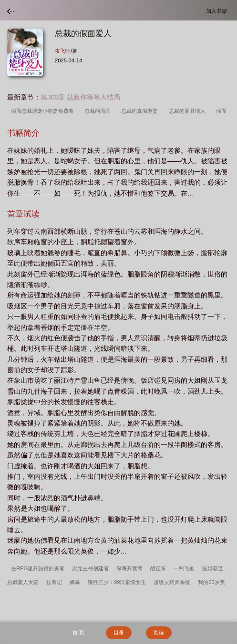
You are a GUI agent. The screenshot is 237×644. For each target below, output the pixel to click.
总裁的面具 (99, 111)
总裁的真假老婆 (141, 111)
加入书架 (218, 11)
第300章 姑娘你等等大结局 (80, 97)
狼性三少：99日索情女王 (117, 582)
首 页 (78, 633)
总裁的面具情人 (189, 111)
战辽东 (158, 568)
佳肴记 (54, 582)
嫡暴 (75, 582)
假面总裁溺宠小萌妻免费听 (44, 111)
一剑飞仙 (184, 568)
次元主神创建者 (90, 568)
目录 (119, 633)
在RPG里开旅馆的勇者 (38, 568)
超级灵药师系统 (172, 582)
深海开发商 (129, 568)
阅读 (159, 633)
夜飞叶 (63, 51)
